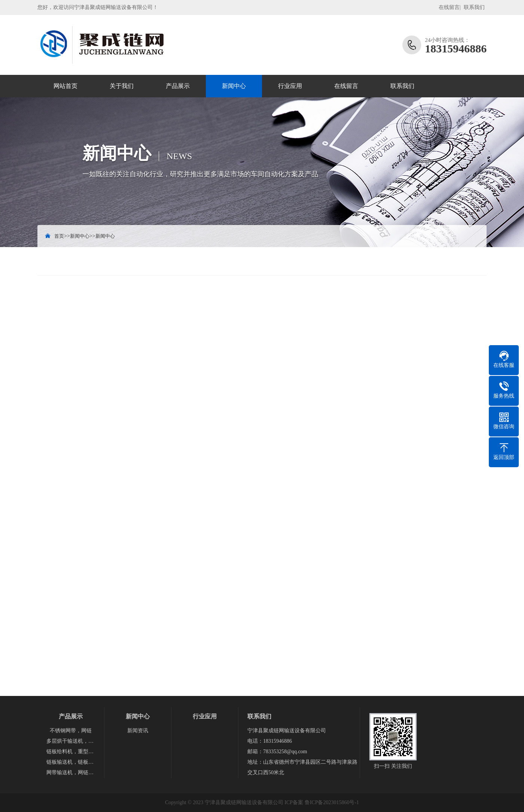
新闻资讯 (138, 731)
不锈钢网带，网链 (71, 731)
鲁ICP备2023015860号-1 (332, 802)
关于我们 (122, 86)
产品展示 (178, 86)
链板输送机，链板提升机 (71, 762)
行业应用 (290, 86)
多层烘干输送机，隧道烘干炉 (71, 741)
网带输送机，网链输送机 (71, 773)
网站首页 (65, 86)
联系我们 (474, 7)
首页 (59, 236)
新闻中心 (234, 86)
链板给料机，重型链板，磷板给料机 (71, 752)
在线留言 (449, 7)
